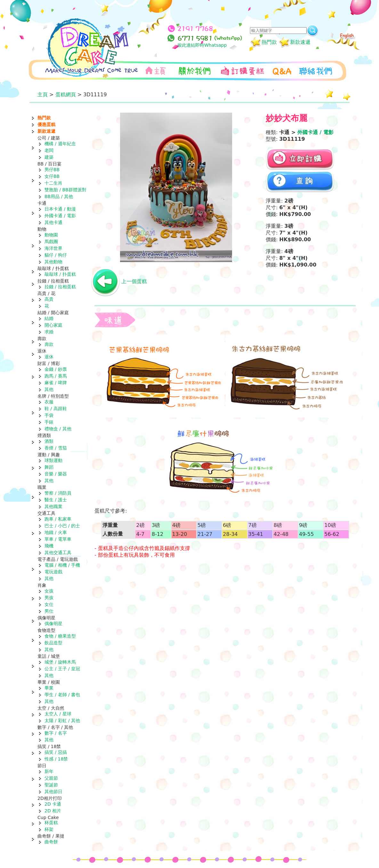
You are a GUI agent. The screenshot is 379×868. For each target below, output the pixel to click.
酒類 (49, 441)
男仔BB (52, 170)
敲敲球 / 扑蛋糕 (60, 274)
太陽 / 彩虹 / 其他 (62, 721)
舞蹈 (49, 467)
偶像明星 (53, 624)
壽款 (49, 344)
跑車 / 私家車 (58, 519)
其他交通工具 (58, 553)
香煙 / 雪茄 (56, 448)
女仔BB (52, 176)
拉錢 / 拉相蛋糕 (60, 287)
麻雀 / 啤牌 (56, 383)
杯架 (49, 829)
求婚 (49, 332)
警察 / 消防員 (58, 493)
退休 (49, 357)
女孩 (49, 591)
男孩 (49, 598)
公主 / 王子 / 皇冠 (62, 669)
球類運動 (53, 460)
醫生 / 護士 (56, 500)
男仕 (49, 611)
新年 (49, 771)
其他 (49, 389)
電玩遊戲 (53, 572)
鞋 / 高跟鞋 (56, 409)
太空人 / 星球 (58, 714)
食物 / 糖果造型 (60, 636)
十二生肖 (53, 183)
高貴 (49, 299)
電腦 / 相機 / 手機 (62, 565)
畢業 (49, 688)
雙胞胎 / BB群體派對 (65, 190)
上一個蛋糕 (134, 281)
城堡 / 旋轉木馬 (60, 662)
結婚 (49, 318)
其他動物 (53, 262)
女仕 (49, 604)
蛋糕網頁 (66, 95)
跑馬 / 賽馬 (56, 376)
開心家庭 (53, 325)
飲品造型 (53, 643)
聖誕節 (51, 785)
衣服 (49, 402)
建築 (49, 157)
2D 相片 (53, 811)
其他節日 (53, 792)
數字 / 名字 (56, 733)
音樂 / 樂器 (56, 474)
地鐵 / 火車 (56, 532)
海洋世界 (53, 248)
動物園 (51, 235)
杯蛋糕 (51, 823)
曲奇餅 (51, 842)
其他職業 (53, 506)
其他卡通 (53, 222)
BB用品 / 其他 (59, 196)
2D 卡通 (53, 804)
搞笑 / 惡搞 (56, 752)
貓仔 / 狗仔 (56, 255)
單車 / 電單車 (58, 539)
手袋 (49, 415)
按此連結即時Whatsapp (202, 45)
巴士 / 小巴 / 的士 (62, 526)
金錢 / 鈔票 (56, 369)
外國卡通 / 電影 (60, 216)
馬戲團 (51, 242)
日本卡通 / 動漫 (60, 209)
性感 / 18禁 (56, 759)
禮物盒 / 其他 (58, 429)
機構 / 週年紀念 (60, 144)
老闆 (49, 150)
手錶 (49, 422)
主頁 (43, 95)
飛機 (49, 546)
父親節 (51, 778)
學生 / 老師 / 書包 (62, 695)
